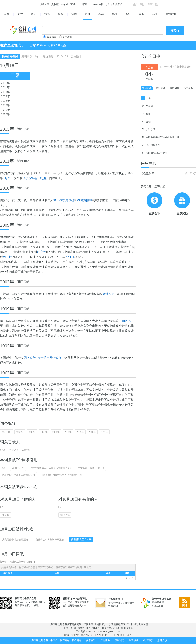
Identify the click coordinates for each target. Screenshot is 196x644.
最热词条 (174, 88)
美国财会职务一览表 (157, 153)
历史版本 (76, 56)
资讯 (34, 14)
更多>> (129, 578)
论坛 (128, 14)
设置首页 (44, 4)
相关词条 (188, 88)
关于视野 (91, 640)
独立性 (42, 252)
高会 (155, 14)
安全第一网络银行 (49, 358)
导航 (141, 14)
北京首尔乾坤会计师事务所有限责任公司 (51, 468)
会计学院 (151, 129)
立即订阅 (113, 606)
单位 (148, 114)
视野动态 (148, 640)
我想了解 (65, 515)
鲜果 (154, 606)
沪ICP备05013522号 (122, 635)
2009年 (5, 96)
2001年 (56, 432)
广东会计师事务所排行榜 (91, 468)
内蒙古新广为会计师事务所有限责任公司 (62, 475)
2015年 (5, 83)
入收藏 (55, 4)
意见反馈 (162, 640)
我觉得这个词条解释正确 (15, 540)
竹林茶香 (14, 450)
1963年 (5, 114)
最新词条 (161, 88)
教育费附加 (85, 200)
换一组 (189, 173)
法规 (47, 14)
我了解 (6, 515)
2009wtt (25, 450)
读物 (148, 122)
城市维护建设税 (64, 200)
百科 (88, 14)
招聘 (74, 14)
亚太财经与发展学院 (137, 624)
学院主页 (88, 624)
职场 (61, 14)
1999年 (5, 105)
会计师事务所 (153, 145)
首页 (7, 14)
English (65, 4)
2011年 (5, 87)
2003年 (5, 101)
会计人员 (108, 294)
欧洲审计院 (18, 468)
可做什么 (75, 4)
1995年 (5, 110)
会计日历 (7, 432)
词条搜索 (52, 37)
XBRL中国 (98, 4)
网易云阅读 (158, 602)
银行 (4, 468)
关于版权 (134, 640)
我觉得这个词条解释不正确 (50, 540)
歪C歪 (3, 450)
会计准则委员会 (114, 4)
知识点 (149, 106)
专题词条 (147, 88)
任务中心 (148, 163)
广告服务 (105, 640)
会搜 (20, 14)
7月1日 (70, 257)
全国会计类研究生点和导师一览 (163, 137)
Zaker (160, 606)
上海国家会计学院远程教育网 (110, 624)
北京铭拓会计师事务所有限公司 (18, 475)
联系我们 (119, 640)
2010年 (5, 92)
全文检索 (67, 37)
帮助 (85, 4)
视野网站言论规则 (72, 567)
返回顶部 (23, 129)
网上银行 (30, 358)
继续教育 (171, 14)
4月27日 (8, 178)
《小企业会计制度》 (36, 178)
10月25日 (128, 321)
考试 (101, 14)
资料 (114, 14)
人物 (148, 98)
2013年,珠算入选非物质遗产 (177, 67)
